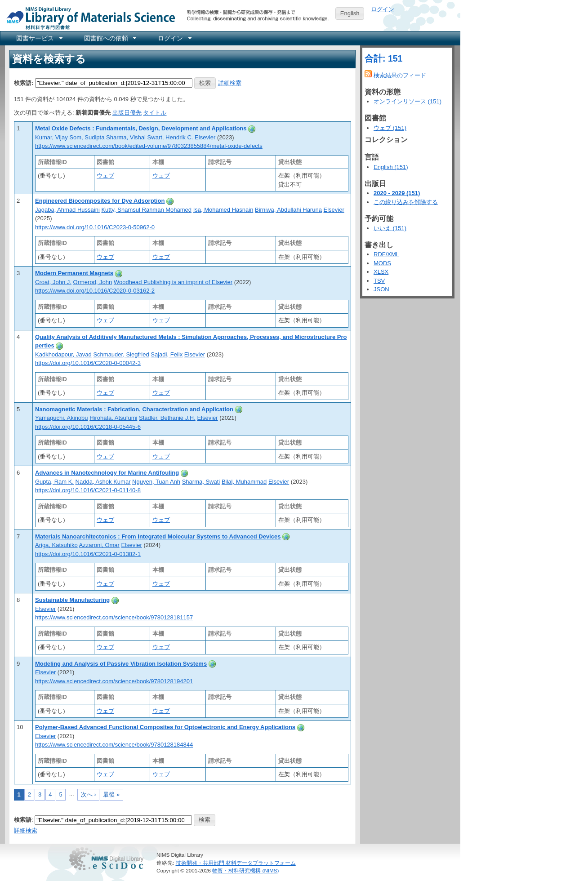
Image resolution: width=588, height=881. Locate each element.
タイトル (155, 113)
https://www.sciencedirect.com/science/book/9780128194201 (114, 681)
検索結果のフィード (400, 75)
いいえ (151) (390, 228)
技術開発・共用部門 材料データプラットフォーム (236, 863)
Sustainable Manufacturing (72, 600)
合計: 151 (383, 58)
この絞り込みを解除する (406, 202)
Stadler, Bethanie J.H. (167, 418)
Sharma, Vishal (126, 137)
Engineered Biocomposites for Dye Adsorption (100, 201)
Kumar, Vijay (51, 137)
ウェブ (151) (390, 128)
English (350, 13)
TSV (379, 281)
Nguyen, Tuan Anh (156, 482)
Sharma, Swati (201, 482)
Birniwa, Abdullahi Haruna (288, 210)
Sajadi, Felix (167, 354)
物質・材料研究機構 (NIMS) (245, 870)
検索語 (23, 820)
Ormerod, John (93, 282)
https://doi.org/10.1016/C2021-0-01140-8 (88, 490)
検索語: (24, 82)
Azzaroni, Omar (99, 545)
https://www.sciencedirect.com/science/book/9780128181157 (114, 617)
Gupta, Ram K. (54, 482)
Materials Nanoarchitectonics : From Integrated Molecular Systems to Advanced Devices (158, 536)
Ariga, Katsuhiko (56, 545)
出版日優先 (127, 113)
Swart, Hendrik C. (170, 137)
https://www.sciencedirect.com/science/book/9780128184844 (114, 745)
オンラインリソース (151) (408, 101)
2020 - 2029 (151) (397, 193)
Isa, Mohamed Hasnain (223, 210)
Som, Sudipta (87, 137)
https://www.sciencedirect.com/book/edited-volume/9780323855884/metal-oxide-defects (149, 146)
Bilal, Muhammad (244, 482)
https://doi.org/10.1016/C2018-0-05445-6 (88, 427)
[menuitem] (39, 38)
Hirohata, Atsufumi (113, 418)
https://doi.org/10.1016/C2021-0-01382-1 (88, 554)
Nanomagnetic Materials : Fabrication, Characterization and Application (134, 409)
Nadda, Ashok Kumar (103, 482)
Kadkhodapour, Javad (63, 354)
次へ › (89, 794)
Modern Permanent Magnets (74, 273)
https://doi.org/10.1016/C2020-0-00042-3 (88, 363)
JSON (381, 289)
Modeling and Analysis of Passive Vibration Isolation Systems (121, 664)
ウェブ (105, 176)
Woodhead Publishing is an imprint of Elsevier (173, 282)
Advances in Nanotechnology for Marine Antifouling (107, 473)
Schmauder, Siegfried (121, 354)
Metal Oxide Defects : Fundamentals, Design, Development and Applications (141, 128)
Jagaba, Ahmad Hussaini (67, 210)
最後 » (111, 794)
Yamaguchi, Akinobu (62, 418)
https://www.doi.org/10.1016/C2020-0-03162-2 (95, 291)
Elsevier (205, 137)
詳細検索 (230, 82)
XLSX (381, 272)
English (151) (391, 167)
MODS (382, 263)
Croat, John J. (53, 282)
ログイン (383, 9)
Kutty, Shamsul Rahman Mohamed (146, 210)
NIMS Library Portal (88, 18)
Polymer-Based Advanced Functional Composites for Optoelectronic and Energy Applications (165, 727)
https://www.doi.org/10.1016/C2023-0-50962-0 (95, 227)
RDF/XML (386, 254)
